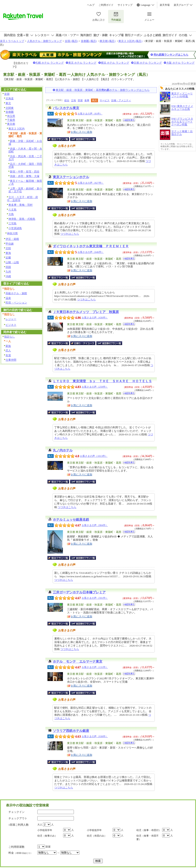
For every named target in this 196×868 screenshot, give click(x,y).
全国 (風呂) (71, 41)
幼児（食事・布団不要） (148, 838)
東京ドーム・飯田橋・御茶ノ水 (25, 182)
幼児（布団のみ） (97, 836)
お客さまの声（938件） (95, 736)
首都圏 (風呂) (89, 41)
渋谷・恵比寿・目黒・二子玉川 (25, 158)
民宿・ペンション (16, 303)
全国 (7, 94)
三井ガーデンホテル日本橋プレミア (79, 592)
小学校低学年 (94, 830)
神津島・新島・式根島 (22, 219)
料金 (20, 853)
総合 (67, 100)
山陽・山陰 (12, 262)
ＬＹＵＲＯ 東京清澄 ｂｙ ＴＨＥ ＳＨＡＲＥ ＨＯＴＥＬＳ (102, 381)
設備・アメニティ (121, 100)
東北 (8, 103)
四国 (8, 267)
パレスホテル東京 (66, 108)
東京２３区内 (17, 129)
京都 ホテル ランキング (148, 63)
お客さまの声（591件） (95, 598)
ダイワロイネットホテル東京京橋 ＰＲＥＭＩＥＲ (91, 246)
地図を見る (129, 120)
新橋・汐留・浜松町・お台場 (25, 143)
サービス (105, 100)
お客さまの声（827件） (91, 183)
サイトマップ (125, 5)
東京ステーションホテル (71, 177)
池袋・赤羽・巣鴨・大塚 (25, 176)
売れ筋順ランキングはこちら (171, 55)
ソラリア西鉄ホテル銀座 (71, 731)
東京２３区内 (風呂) (130, 41)
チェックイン (17, 812)
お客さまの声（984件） (95, 525)
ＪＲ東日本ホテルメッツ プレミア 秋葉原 (86, 312)
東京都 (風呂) (108, 41)
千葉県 (11, 120)
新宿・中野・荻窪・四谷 (25, 172)
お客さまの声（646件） (91, 252)
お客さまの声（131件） (95, 667)
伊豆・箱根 (12, 239)
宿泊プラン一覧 (60, 139)
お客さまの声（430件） (95, 318)
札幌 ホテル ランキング (50, 63)
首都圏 (10, 112)
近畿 (8, 258)
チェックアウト (18, 818)
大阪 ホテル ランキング (180, 63)
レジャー (11, 319)
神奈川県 (12, 233)
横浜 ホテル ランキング (115, 63)
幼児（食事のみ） (47, 836)
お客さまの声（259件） (95, 387)
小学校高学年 (45, 830)
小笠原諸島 (15, 228)
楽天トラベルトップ (12, 41)
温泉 (8, 298)
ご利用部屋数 (17, 847)
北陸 (8, 248)
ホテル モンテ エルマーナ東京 (78, 661)
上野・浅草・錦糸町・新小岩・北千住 (25, 190)
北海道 (10, 98)
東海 (8, 253)
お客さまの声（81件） (90, 114)
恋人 (8, 351)
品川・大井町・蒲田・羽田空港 (25, 166)
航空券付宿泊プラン (83, 139)
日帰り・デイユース (83, 343)
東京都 (11, 124)
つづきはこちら (70, 234)
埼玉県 (11, 116)
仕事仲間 (11, 360)
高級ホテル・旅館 (16, 293)
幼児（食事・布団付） (149, 830)
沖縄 (8, 276)
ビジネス (11, 325)
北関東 (10, 108)
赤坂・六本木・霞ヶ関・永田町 (25, 150)
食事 (87, 100)
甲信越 (10, 244)
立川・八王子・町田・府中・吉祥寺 (22, 199)
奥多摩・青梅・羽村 (21, 205)
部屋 (80, 100)
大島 (11, 214)
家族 (8, 346)
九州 (8, 272)
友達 (8, 355)
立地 (73, 100)
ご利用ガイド (106, 5)
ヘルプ (91, 5)
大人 (40, 825)
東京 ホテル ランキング (82, 63)
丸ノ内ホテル (63, 450)
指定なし (9, 337)
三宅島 (12, 223)
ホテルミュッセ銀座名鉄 (71, 520)
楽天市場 (165, 5)
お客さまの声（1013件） (94, 456)
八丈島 (12, 210)
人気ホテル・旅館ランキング (44, 41)
